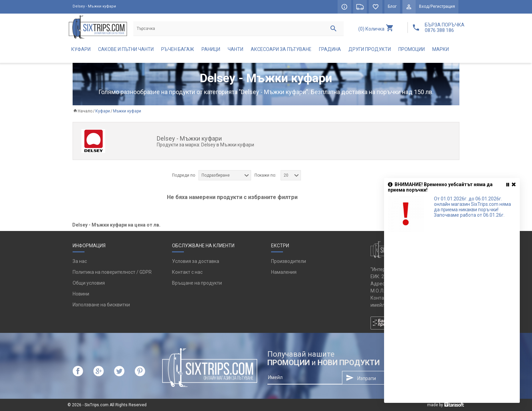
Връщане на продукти (197, 283)
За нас (80, 262)
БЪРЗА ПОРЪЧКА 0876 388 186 (445, 28)
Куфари (81, 50)
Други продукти (370, 50)
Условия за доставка (196, 262)
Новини (81, 294)
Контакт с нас (187, 272)
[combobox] (225, 176)
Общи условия (89, 283)
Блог (392, 7)
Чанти (235, 50)
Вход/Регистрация (437, 7)
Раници (211, 50)
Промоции (412, 50)
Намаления (284, 272)
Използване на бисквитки (101, 305)
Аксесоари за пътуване (281, 50)
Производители (289, 262)
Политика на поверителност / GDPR (112, 272)
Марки (441, 50)
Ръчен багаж (178, 50)
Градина (330, 50)
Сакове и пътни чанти (126, 50)
